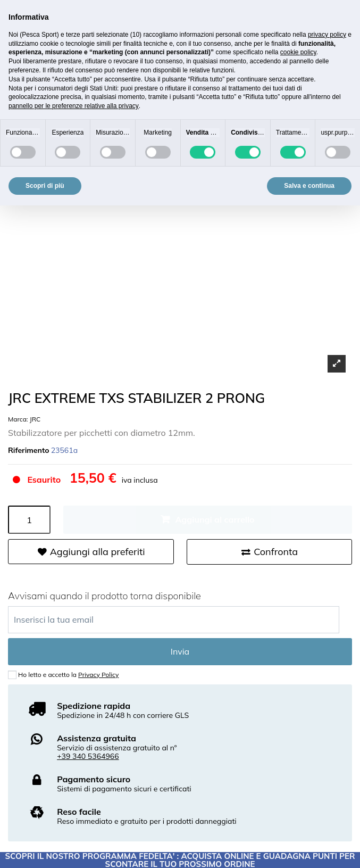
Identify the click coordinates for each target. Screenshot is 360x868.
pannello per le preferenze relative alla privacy (74, 106)
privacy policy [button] (327, 35)
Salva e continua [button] (309, 186)
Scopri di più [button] (45, 186)
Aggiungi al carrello (215, 519)
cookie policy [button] (298, 52)
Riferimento (29, 450)
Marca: (18, 419)
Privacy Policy (98, 675)
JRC (35, 419)
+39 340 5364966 (88, 756)
